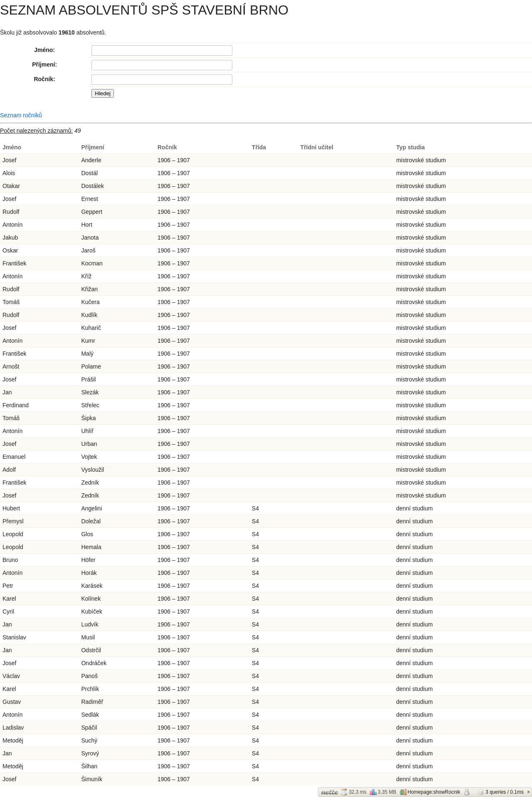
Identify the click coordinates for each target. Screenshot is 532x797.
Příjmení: (44, 64)
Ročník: (44, 79)
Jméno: (44, 50)
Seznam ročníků (21, 115)
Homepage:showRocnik (430, 792)
